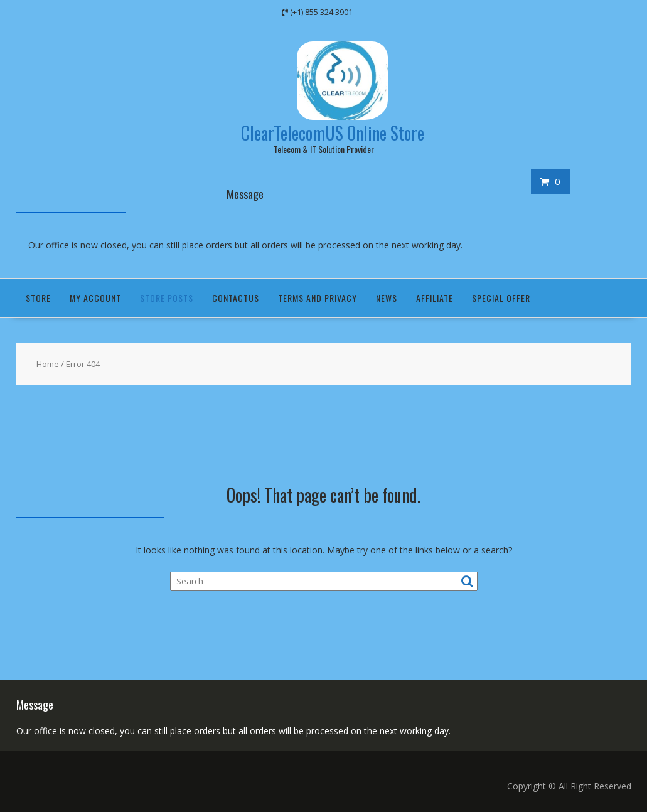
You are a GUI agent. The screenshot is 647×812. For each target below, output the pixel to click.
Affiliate (435, 298)
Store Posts (167, 298)
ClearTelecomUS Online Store (333, 133)
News (387, 298)
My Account (95, 298)
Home (48, 364)
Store (38, 298)
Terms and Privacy (318, 298)
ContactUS (236, 298)
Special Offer (501, 298)
